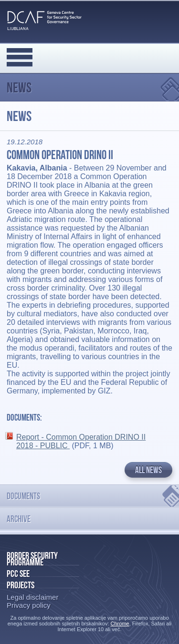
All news (148, 470)
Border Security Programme (32, 559)
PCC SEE (18, 574)
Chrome (120, 624)
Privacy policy (29, 605)
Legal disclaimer (32, 597)
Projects (21, 585)
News (19, 87)
